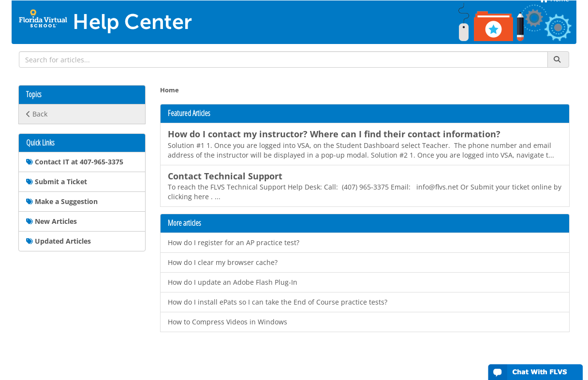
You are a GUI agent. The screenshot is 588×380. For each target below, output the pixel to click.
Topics (34, 95)
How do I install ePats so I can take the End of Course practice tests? (278, 302)
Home (169, 90)
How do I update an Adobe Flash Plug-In (233, 282)
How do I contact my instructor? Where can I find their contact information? (334, 134)
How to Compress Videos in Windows (228, 322)
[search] (283, 59)
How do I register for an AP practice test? (234, 242)
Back (37, 114)
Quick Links (40, 143)
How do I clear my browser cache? (223, 262)
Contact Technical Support (225, 176)
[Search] (558, 59)
